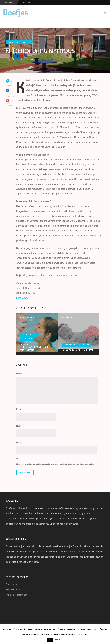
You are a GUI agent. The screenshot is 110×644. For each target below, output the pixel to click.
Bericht (19, 373)
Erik (14, 60)
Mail (18, 426)
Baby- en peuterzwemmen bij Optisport (35, 347)
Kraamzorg (69, 345)
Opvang (27, 42)
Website (19, 443)
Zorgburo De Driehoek (78, 350)
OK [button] (50, 640)
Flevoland (13, 42)
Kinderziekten (28, 3)
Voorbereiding (30, 335)
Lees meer (59, 640)
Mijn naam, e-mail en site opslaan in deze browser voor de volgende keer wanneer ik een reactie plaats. (56, 464)
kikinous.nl (22, 298)
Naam (19, 409)
